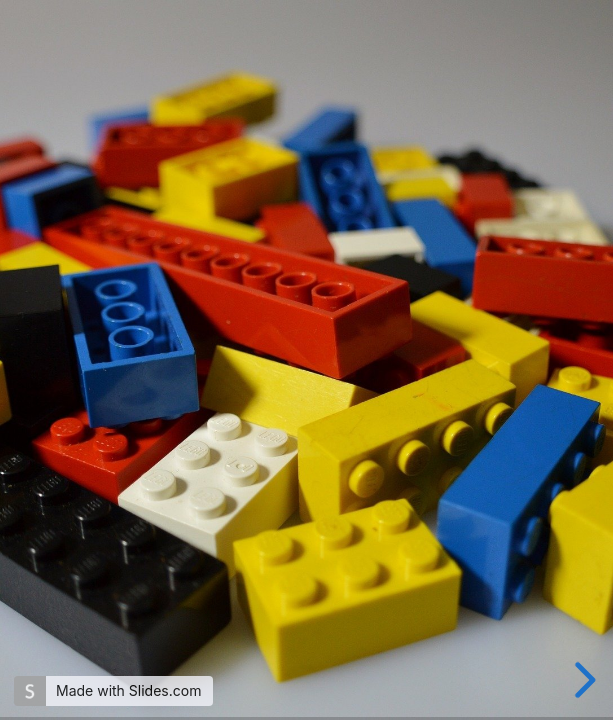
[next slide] (582, 680)
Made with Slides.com (128, 690)
